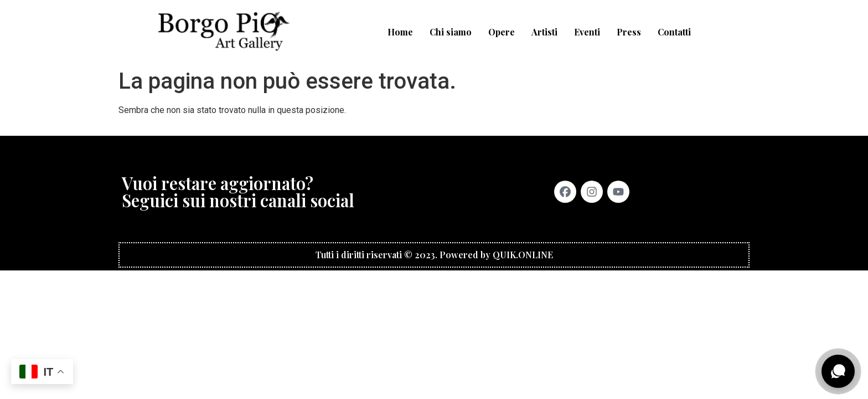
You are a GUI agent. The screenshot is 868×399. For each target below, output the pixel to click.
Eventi (587, 32)
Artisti (544, 32)
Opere (502, 32)
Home (400, 32)
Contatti (674, 32)
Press (629, 32)
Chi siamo (451, 32)
